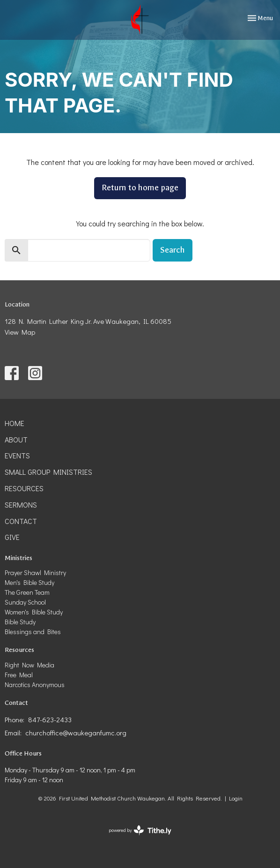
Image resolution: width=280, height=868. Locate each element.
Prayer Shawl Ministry (35, 572)
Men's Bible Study (29, 582)
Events (17, 455)
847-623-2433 (50, 719)
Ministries (18, 558)
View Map (20, 332)
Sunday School (25, 602)
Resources (24, 488)
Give (12, 537)
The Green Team (27, 592)
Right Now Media (29, 665)
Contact (21, 521)
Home (15, 423)
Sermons (21, 505)
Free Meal (19, 675)
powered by (140, 830)
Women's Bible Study (34, 612)
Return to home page (140, 188)
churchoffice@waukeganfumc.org (76, 733)
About (16, 439)
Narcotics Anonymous (35, 685)
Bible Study (20, 622)
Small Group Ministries (48, 472)
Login (236, 798)
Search (173, 250)
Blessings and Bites (33, 632)
